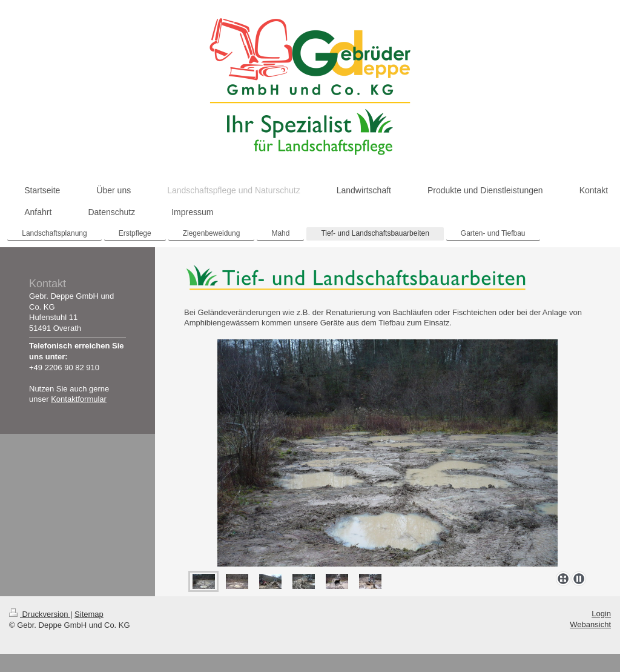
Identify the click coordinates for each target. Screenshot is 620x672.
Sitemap (89, 614)
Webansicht (590, 624)
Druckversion (40, 614)
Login (601, 614)
